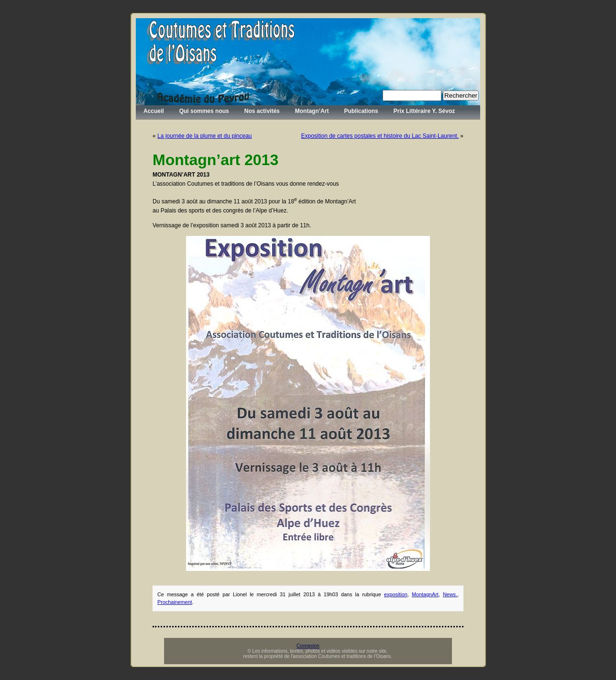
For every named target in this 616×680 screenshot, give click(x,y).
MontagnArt (425, 594)
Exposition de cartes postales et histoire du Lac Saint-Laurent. (380, 136)
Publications (361, 111)
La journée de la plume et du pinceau (204, 136)
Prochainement (175, 602)
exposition (396, 594)
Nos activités (262, 111)
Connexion (308, 646)
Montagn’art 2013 (215, 160)
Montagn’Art (312, 111)
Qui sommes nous (204, 111)
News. (450, 594)
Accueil (154, 111)
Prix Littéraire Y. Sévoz (424, 111)
